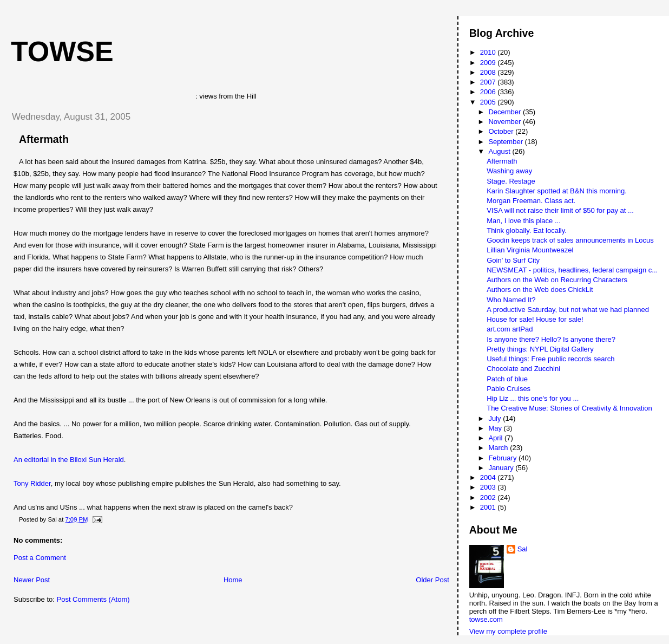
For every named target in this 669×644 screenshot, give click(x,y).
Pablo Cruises (509, 389)
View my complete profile (508, 631)
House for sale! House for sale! (535, 319)
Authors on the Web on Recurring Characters (557, 280)
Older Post (432, 580)
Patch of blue (507, 379)
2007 (489, 82)
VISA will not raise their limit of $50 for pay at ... (560, 210)
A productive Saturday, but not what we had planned (568, 310)
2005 (489, 102)
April (496, 438)
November (506, 122)
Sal (523, 549)
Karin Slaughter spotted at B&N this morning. (557, 191)
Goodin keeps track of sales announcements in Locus (570, 240)
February (503, 458)
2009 (489, 63)
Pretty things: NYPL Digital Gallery (540, 349)
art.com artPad (510, 329)
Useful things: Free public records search (550, 359)
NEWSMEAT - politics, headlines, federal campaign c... (572, 270)
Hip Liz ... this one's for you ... (533, 398)
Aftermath (44, 139)
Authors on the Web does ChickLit (540, 290)
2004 (489, 477)
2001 (489, 507)
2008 (489, 72)
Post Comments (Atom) (93, 599)
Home (233, 580)
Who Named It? (511, 300)
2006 (489, 92)
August (500, 151)
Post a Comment (40, 558)
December (506, 112)
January (502, 468)
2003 (489, 487)
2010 (489, 52)
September (506, 142)
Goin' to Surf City (513, 260)
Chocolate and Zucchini (523, 369)
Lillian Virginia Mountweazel (530, 250)
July (496, 418)
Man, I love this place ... (524, 221)
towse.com (486, 619)
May (496, 428)
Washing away (509, 171)
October (502, 131)
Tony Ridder (32, 483)
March (499, 448)
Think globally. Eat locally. (527, 230)
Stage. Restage (511, 181)
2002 (489, 497)
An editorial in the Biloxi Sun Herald (69, 460)
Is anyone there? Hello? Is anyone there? (551, 339)
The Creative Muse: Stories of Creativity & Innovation (569, 408)
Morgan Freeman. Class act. (531, 201)
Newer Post (32, 580)
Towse (62, 51)
